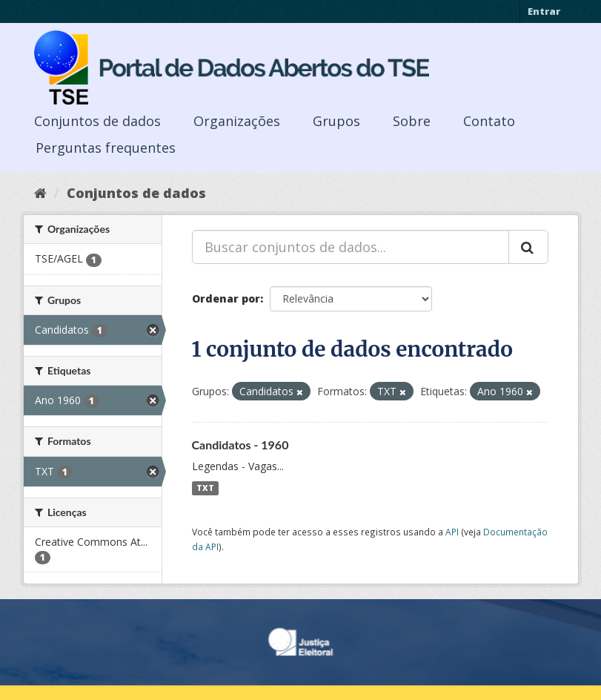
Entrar (544, 11)
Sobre (412, 121)
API (452, 532)
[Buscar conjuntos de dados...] (351, 247)
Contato (489, 121)
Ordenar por (226, 298)
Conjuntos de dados (97, 121)
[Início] (40, 193)
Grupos (336, 121)
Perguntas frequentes (106, 148)
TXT (205, 488)
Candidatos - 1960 (240, 445)
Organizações (237, 121)
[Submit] (528, 247)
